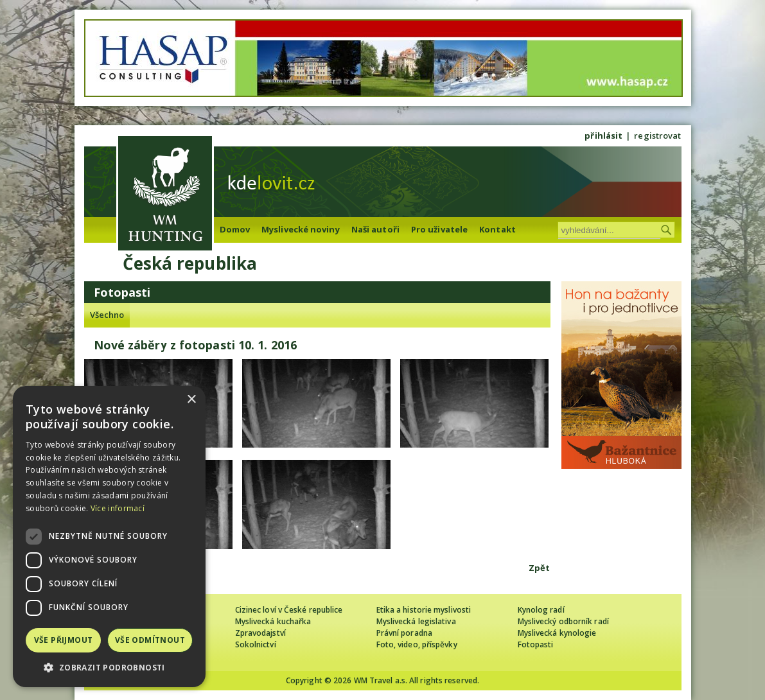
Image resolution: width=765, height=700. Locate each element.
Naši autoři (375, 229)
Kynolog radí (541, 610)
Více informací (118, 508)
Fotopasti (536, 644)
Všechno (107, 315)
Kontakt (497, 229)
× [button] (191, 400)
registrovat (657, 136)
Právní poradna (404, 633)
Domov (235, 229)
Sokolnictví (256, 644)
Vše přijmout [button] (64, 640)
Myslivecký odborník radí (563, 621)
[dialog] (109, 537)
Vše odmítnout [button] (150, 640)
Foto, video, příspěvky (417, 644)
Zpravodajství (260, 633)
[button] (109, 668)
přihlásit (603, 136)
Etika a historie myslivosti (424, 610)
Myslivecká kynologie (557, 633)
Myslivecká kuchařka (273, 621)
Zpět (539, 568)
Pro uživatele (439, 229)
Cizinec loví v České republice (289, 610)
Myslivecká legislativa (416, 621)
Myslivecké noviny (301, 229)
